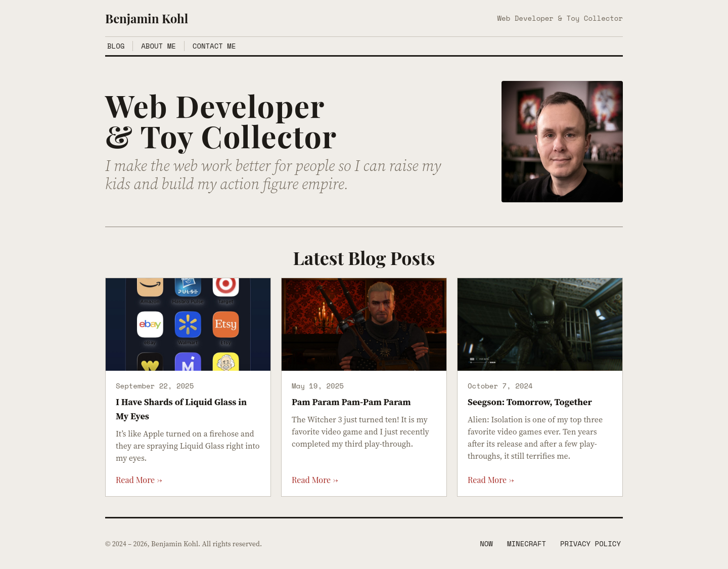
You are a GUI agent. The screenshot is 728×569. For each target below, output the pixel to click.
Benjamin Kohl (147, 18)
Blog (116, 46)
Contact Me (214, 46)
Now (486, 544)
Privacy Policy (590, 544)
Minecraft (527, 544)
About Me (158, 46)
